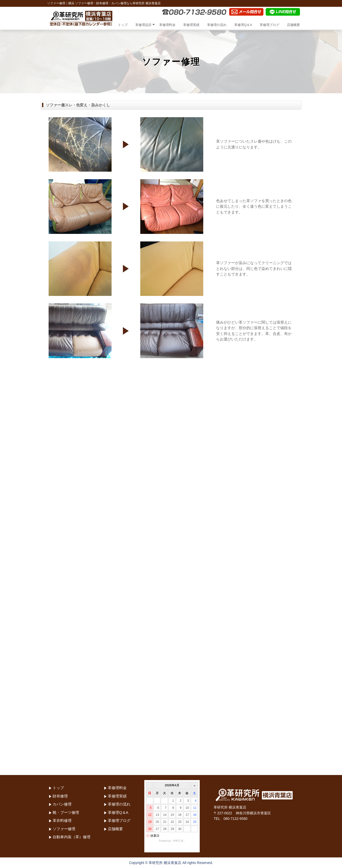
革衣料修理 (62, 820)
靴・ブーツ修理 (66, 812)
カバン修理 (62, 804)
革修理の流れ (217, 25)
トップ (123, 25)
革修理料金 (167, 25)
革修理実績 (191, 25)
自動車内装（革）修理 (72, 837)
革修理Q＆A (243, 25)
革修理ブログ (269, 25)
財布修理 (60, 796)
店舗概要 (293, 25)
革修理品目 (143, 25)
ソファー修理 (64, 829)
